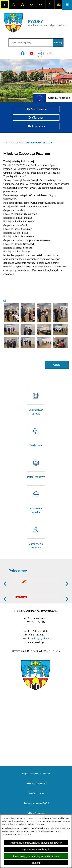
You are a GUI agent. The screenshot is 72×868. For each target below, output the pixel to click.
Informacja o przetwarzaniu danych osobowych (36, 843)
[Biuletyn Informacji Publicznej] (49, 53)
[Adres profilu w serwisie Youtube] (32, 53)
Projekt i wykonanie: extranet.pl (36, 797)
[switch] (32, 5)
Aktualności (17, 142)
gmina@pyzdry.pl (40, 661)
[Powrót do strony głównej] (6, 143)
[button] (12, 312)
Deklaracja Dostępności (36, 806)
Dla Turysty (36, 117)
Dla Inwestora (36, 126)
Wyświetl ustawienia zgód (36, 849)
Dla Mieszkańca (36, 109)
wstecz (57, 365)
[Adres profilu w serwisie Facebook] (23, 53)
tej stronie (34, 821)
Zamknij (36, 863)
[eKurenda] (41, 53)
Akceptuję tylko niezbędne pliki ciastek (36, 856)
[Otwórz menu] (67, 5)
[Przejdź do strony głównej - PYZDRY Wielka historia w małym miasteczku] (36, 23)
